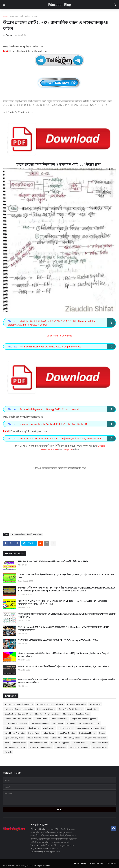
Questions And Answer (98, 743)
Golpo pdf (71, 723)
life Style (8, 752)
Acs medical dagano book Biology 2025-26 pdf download (49, 409)
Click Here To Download (60, 336)
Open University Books (14, 738)
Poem (7, 743)
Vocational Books (99, 747)
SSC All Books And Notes (15, 747)
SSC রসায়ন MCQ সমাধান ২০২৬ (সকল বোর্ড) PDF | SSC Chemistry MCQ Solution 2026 (58, 640)
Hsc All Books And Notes (89, 723)
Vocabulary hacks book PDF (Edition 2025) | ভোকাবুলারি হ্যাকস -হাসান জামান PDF (61, 438)
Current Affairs (41, 719)
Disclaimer (111, 863)
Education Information (40, 723)
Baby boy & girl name (46, 709)
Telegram (67, 449)
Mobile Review (48, 733)
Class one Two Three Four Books (76, 714)
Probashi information (38, 743)
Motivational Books (87, 733)
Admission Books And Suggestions (24, 16)
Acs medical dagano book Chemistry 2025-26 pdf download (51, 347)
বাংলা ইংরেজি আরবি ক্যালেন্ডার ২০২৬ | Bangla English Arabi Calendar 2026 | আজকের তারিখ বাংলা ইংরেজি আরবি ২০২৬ (67, 615)
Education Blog (60, 5)
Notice (102, 733)
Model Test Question (67, 733)
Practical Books (19, 743)
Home (6, 16)
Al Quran (60, 704)
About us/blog (96, 863)
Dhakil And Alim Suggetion (16, 723)
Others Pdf (56, 738)
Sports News (61, 747)
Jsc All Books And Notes (15, 733)
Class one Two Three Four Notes (18, 719)
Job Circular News (66, 728)
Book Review (92, 709)
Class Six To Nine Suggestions (47, 714)
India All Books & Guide (14, 728)
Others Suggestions (72, 738)
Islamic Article (34, 728)
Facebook (53, 449)
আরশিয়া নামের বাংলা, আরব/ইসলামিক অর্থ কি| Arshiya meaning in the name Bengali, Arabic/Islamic (64, 666)
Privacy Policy (80, 863)
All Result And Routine (77, 704)
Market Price (33, 733)
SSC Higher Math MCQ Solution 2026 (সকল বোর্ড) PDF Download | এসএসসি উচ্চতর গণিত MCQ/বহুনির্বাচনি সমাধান (64, 629)
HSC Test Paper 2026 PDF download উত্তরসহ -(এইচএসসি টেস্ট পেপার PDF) (53, 561)
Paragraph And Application (95, 738)
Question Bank (79, 743)
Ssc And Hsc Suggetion (79, 747)
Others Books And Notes (38, 738)
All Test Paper (95, 704)
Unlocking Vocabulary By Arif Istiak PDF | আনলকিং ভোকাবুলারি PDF (54, 424)
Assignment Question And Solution (19, 709)
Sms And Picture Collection (40, 747)
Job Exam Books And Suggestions (91, 728)
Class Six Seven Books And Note (18, 714)
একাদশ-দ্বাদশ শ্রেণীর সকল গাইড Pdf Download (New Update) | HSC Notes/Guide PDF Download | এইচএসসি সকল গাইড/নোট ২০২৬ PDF (63, 602)
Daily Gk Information (59, 719)
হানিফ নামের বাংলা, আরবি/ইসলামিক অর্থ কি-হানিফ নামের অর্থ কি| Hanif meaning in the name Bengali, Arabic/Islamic (64, 655)
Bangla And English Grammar (71, 709)
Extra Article (58, 723)
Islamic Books (49, 728)
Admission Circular (44, 704)
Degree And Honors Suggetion (84, 719)
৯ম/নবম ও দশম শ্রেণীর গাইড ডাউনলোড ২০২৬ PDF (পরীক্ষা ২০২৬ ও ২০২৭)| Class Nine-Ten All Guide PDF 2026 (66, 576)
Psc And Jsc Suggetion (60, 743)
